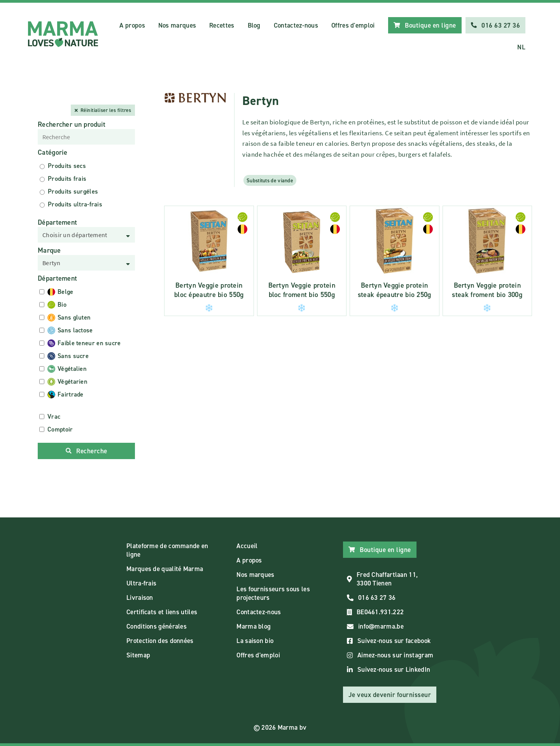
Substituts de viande (270, 180)
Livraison (140, 597)
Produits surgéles (73, 191)
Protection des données (160, 641)
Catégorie (53, 152)
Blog (254, 25)
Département (57, 222)
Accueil (247, 546)
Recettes (222, 25)
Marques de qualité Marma (165, 569)
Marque (49, 250)
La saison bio (255, 641)
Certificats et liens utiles (162, 612)
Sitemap (138, 655)
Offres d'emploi (353, 25)
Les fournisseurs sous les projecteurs (273, 593)
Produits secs (67, 166)
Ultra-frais (141, 583)
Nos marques (177, 25)
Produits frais (67, 179)
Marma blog (254, 626)
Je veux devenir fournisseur (390, 695)
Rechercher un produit (72, 124)
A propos (132, 25)
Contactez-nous (296, 25)
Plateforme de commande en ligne (167, 550)
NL (521, 47)
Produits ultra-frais (75, 204)
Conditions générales (157, 626)
